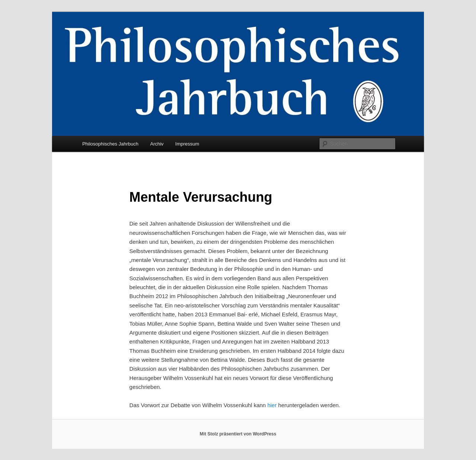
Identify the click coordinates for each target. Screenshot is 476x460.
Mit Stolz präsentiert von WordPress (238, 434)
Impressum (187, 144)
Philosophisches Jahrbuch (110, 144)
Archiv (157, 144)
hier (272, 405)
